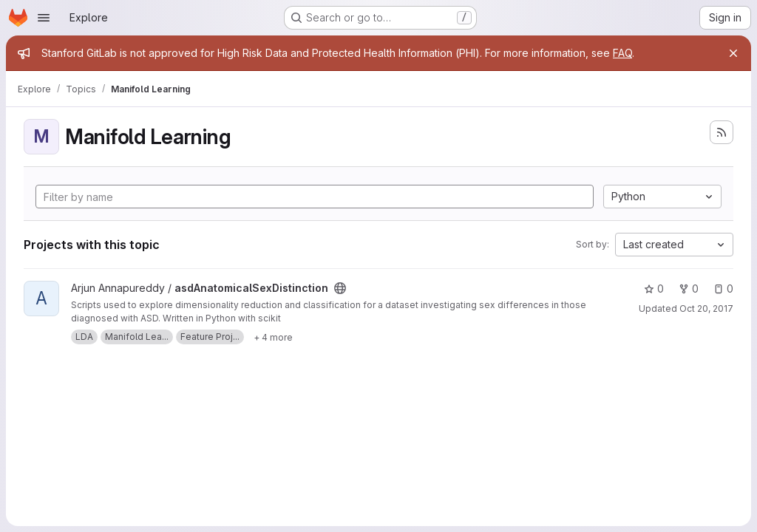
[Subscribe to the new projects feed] (722, 132)
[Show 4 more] (273, 337)
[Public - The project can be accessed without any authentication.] (340, 288)
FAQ (622, 53)
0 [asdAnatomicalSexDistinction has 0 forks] (689, 289)
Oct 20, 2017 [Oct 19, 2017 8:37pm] (706, 308)
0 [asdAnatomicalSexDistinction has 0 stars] (654, 289)
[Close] (733, 53)
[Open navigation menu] (44, 18)
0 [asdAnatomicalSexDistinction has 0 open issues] (723, 289)
